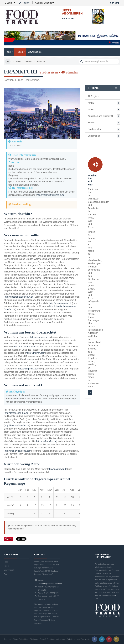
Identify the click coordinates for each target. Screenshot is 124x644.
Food (9, 52)
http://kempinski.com (29, 369)
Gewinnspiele (35, 52)
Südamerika (94, 136)
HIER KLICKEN (91, 393)
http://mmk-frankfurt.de (61, 303)
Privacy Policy (18, 639)
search (82, 61)
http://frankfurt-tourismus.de (51, 195)
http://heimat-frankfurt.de (17, 426)
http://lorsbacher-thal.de (17, 413)
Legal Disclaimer (32, 639)
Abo (5, 574)
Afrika (91, 103)
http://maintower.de (57, 469)
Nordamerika (94, 129)
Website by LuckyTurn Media (78, 639)
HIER (105, 589)
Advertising (61, 639)
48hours (29, 61)
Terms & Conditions (47, 639)
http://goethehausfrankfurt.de (19, 297)
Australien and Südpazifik (101, 116)
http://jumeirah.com (35, 353)
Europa (91, 123)
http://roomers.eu (39, 337)
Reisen (21, 52)
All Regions (94, 96)
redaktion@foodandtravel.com (50, 584)
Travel (18, 61)
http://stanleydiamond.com (18, 451)
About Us (8, 639)
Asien (91, 109)
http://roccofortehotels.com (28, 347)
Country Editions (44, 3)
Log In (10, 3)
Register (25, 3)
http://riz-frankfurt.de (46, 441)
